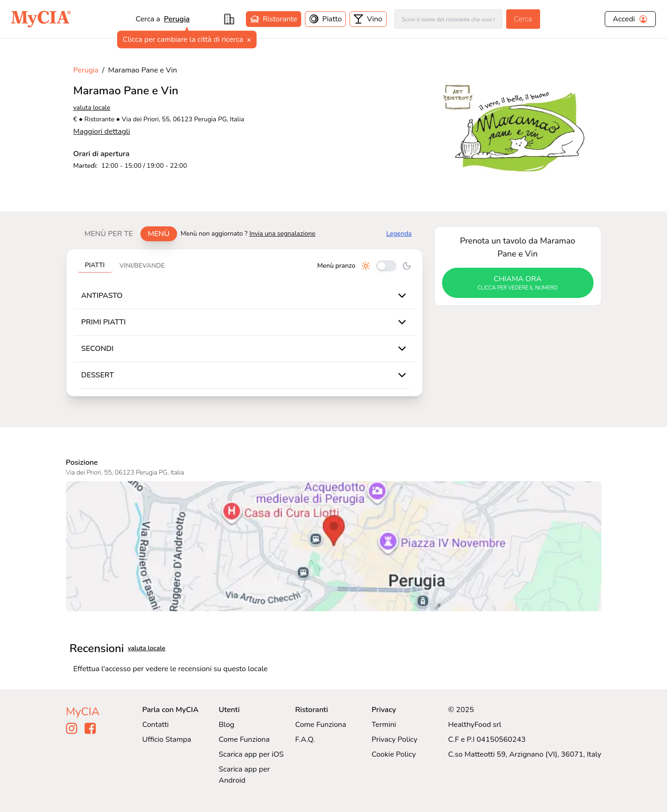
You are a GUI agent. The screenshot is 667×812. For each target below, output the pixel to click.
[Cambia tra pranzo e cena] (386, 266)
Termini (384, 725)
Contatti (155, 725)
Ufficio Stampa (167, 739)
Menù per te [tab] (109, 234)
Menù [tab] (159, 234)
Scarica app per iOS (251, 754)
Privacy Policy (394, 739)
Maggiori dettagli (102, 132)
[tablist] (127, 234)
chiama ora (518, 283)
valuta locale (92, 108)
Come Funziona (244, 739)
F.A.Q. (305, 739)
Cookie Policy (393, 754)
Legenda (399, 234)
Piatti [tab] (95, 265)
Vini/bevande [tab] (142, 266)
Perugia (177, 19)
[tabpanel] (244, 323)
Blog (226, 725)
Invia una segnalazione (282, 234)
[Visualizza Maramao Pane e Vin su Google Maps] (334, 546)
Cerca (523, 19)
